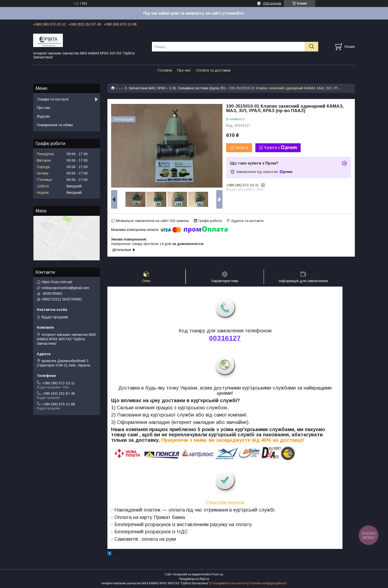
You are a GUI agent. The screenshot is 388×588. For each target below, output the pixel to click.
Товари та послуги (53, 99)
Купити (242, 148)
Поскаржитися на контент (229, 583)
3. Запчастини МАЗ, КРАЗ (145, 88)
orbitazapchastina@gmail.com (65, 288)
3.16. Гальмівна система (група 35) (197, 88)
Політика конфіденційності (268, 583)
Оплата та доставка (213, 70)
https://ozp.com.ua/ (57, 282)
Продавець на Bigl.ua (194, 579)
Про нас (184, 70)
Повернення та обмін (55, 125)
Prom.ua (217, 574)
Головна (165, 70)
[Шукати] (311, 47)
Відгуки (43, 116)
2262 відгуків (272, 3)
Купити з (281, 148)
